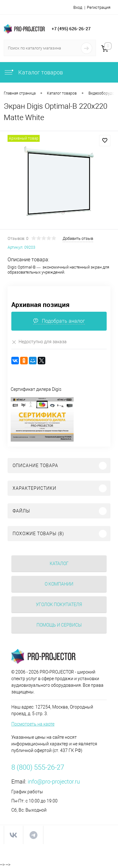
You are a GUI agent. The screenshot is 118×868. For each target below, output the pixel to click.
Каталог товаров (33, 72)
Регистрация (99, 7)
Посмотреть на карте (33, 724)
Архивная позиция (40, 305)
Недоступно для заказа (39, 342)
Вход (78, 7)
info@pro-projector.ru (54, 781)
